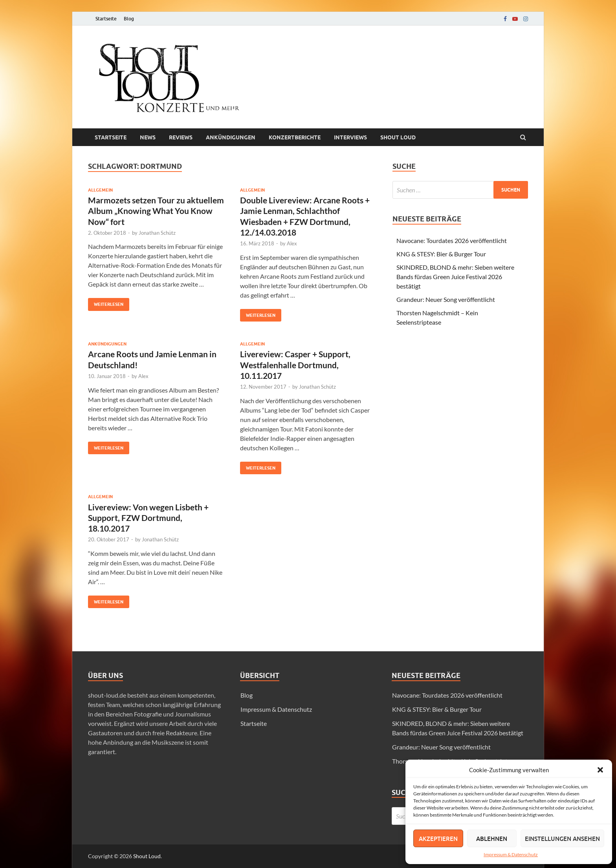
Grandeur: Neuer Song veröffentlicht (446, 299)
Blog (129, 19)
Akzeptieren (438, 839)
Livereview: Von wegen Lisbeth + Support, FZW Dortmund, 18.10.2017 (148, 518)
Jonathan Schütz (157, 233)
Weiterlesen (106, 302)
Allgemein (100, 190)
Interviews (350, 137)
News (148, 137)
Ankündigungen (231, 137)
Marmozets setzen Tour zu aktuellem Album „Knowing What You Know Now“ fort (156, 211)
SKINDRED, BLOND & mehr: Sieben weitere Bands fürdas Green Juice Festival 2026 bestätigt (455, 277)
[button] (600, 770)
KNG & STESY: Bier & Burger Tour (441, 254)
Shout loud (398, 137)
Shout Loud (147, 856)
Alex (292, 243)
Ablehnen (492, 839)
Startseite (106, 19)
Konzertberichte (295, 137)
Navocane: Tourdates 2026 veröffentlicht (452, 240)
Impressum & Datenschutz (511, 854)
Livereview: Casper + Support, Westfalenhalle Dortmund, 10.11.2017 (295, 365)
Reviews (181, 137)
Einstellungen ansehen (562, 839)
